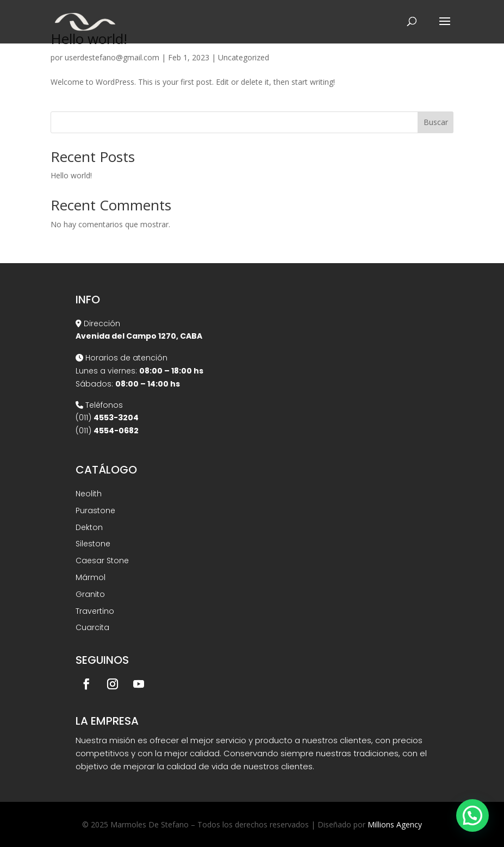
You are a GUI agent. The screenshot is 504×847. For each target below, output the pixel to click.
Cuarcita (92, 627)
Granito (90, 594)
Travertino (95, 611)
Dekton (89, 527)
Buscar (436, 122)
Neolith (89, 494)
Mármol (91, 577)
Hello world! (71, 175)
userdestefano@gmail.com (112, 57)
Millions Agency (395, 824)
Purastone (95, 510)
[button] (472, 815)
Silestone (93, 544)
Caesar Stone (102, 560)
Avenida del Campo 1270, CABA (139, 336)
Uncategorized (244, 57)
